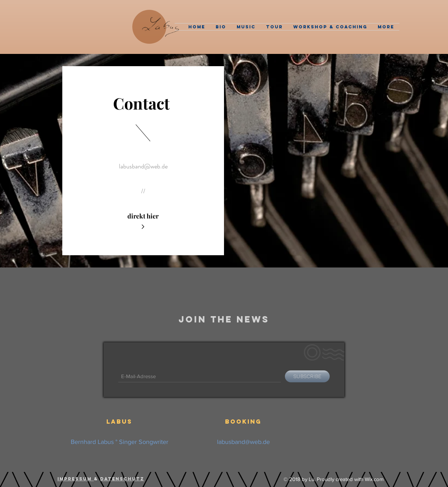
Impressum (76, 479)
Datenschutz (122, 479)
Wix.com (374, 479)
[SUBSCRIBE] (307, 376)
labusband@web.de (143, 166)
